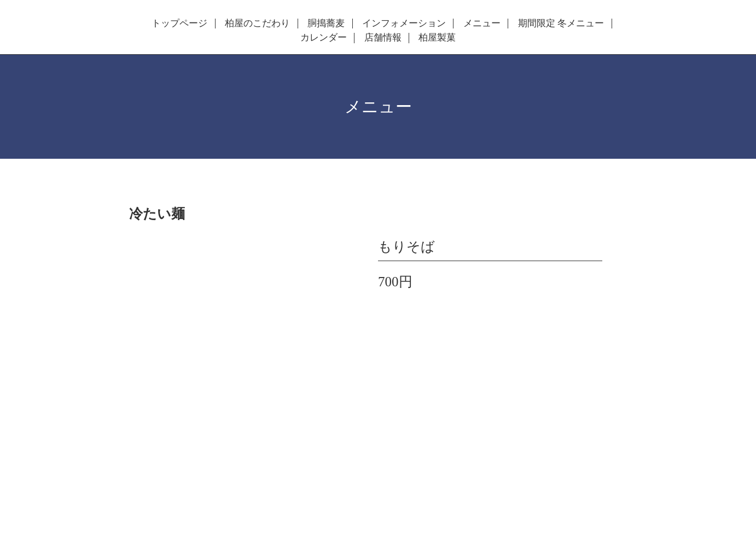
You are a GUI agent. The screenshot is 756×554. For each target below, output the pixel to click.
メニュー (482, 24)
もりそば (406, 247)
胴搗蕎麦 (326, 24)
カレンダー (324, 38)
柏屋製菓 (437, 38)
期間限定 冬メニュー (561, 24)
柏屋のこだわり (257, 24)
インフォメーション (404, 24)
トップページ (179, 24)
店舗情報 (383, 38)
